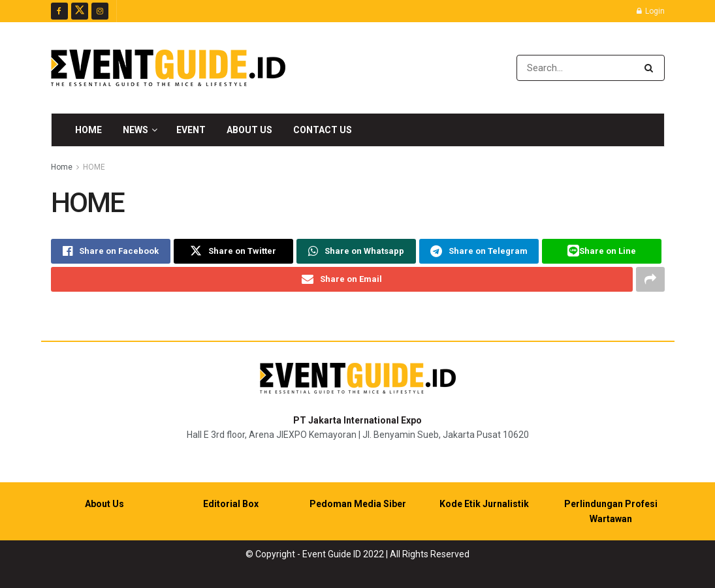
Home (88, 130)
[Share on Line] (602, 251)
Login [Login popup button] (651, 11)
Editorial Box (231, 504)
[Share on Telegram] (479, 251)
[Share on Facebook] (111, 251)
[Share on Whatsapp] (356, 251)
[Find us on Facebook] (59, 11)
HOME (94, 167)
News (135, 130)
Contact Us (323, 130)
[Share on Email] (342, 279)
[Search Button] (651, 68)
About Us (249, 130)
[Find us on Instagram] (100, 11)
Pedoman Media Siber (358, 504)
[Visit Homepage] (168, 68)
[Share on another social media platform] (650, 279)
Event (191, 130)
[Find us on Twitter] (80, 11)
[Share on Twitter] (233, 251)
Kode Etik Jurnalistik (484, 504)
